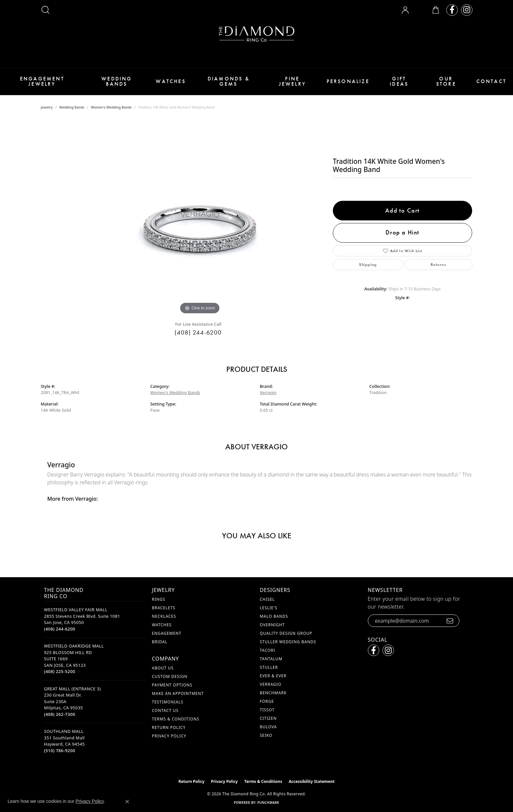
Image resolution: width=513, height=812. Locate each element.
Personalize (348, 81)
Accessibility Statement (312, 781)
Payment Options (172, 685)
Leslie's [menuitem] (269, 608)
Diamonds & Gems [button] (229, 81)
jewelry (47, 107)
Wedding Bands (117, 81)
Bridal (160, 642)
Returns (438, 265)
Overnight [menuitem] (273, 625)
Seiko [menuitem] (266, 735)
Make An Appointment (178, 693)
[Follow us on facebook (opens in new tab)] (452, 10)
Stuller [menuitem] (269, 667)
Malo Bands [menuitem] (274, 616)
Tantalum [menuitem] (271, 659)
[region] (200, 218)
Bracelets (164, 608)
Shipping (368, 265)
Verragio (268, 392)
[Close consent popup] (127, 802)
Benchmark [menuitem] (273, 693)
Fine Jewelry (292, 81)
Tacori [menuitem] (268, 650)
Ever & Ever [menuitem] (273, 676)
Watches (171, 81)
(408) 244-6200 (198, 332)
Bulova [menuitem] (268, 727)
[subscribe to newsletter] (450, 621)
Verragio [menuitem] (271, 684)
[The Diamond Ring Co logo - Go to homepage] (257, 34)
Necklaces (164, 616)
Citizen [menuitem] (268, 718)
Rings (159, 599)
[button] (45, 10)
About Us (163, 668)
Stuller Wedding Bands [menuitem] (288, 642)
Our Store (446, 81)
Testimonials (168, 702)
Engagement (167, 633)
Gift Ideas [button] (399, 81)
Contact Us (165, 710)
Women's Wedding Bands (111, 107)
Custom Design (170, 676)
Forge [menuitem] (267, 701)
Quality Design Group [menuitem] (286, 633)
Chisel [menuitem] (267, 599)
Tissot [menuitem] (267, 710)
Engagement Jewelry (42, 81)
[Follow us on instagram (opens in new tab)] (467, 10)
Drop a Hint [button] (402, 232)
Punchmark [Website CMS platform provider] (268, 803)
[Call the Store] (60, 629)
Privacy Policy (169, 736)
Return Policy (169, 727)
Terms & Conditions (176, 719)
